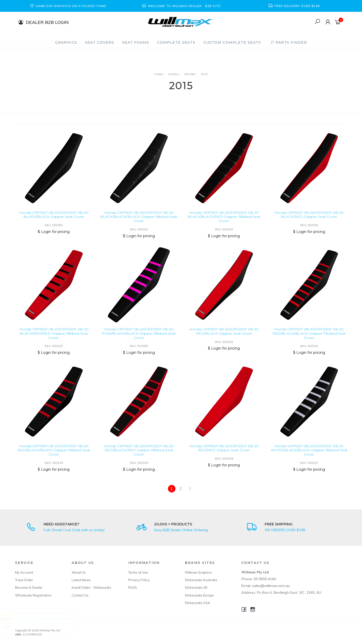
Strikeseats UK (196, 587)
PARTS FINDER (289, 42)
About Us (79, 572)
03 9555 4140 (265, 579)
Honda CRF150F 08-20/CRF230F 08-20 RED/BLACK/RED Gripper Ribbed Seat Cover (139, 456)
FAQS (133, 587)
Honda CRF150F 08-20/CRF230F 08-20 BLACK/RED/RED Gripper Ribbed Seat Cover (54, 339)
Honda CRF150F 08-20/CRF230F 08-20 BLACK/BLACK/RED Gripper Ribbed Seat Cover (224, 217)
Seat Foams (136, 42)
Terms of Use (138, 572)
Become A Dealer (29, 587)
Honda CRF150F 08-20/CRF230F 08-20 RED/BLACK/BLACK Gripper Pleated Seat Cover (309, 339)
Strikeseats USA (197, 603)
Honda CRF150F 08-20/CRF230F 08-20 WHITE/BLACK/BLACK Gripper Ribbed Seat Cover (309, 456)
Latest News (81, 580)
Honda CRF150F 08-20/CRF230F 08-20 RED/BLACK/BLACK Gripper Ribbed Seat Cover (54, 456)
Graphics (66, 42)
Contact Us (80, 595)
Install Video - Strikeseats (91, 587)
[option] (68, 6)
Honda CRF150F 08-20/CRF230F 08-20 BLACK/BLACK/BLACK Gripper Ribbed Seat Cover (139, 217)
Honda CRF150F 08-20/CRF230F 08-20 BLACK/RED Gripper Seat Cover (309, 215)
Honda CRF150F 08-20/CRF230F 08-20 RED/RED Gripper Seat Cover (224, 453)
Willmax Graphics (198, 572)
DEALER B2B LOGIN (47, 22)
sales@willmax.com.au (271, 586)
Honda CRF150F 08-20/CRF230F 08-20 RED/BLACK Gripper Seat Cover (224, 337)
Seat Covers (100, 42)
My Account (24, 572)
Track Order (24, 580)
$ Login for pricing (54, 232)
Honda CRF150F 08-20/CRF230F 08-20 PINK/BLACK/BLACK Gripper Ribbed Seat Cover (139, 339)
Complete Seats (176, 42)
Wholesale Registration (33, 595)
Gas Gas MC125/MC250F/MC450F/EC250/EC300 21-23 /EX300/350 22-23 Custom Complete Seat (47, 621)
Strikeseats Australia (201, 580)
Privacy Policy (139, 580)
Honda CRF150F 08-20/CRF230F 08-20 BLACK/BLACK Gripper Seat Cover (54, 215)
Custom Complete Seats (232, 42)
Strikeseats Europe (199, 595)
